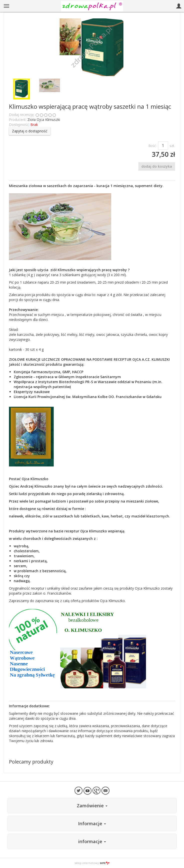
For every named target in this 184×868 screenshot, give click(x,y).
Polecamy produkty (31, 762)
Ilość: (152, 146)
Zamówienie (92, 806)
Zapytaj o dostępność (30, 131)
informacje (92, 841)
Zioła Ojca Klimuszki (44, 120)
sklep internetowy (92, 863)
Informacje (92, 823)
